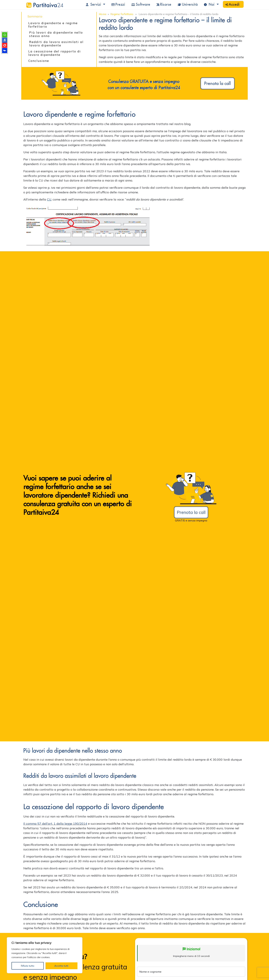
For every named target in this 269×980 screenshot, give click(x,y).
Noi (210, 4)
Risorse (164, 4)
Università (188, 4)
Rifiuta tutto (28, 966)
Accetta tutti (61, 966)
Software (141, 4)
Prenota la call (217, 83)
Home (103, 14)
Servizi (94, 4)
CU (49, 199)
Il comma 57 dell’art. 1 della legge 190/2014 (55, 823)
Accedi (232, 4)
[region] (45, 955)
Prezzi (118, 4)
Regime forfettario (122, 14)
